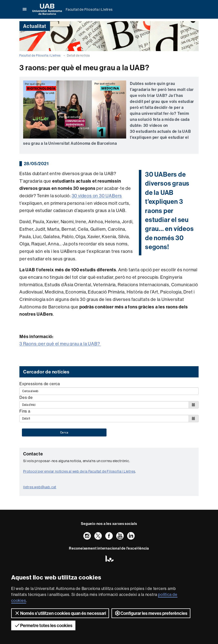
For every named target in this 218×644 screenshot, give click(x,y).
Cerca (64, 432)
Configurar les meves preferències (151, 613)
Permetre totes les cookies (43, 625)
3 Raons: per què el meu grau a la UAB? (60, 344)
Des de (26, 397)
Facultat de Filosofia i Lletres (89, 9)
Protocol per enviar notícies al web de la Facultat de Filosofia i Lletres (79, 471)
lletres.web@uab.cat (40, 487)
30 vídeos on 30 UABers (97, 196)
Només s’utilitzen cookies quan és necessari (60, 613)
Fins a (25, 411)
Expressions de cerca (40, 384)
